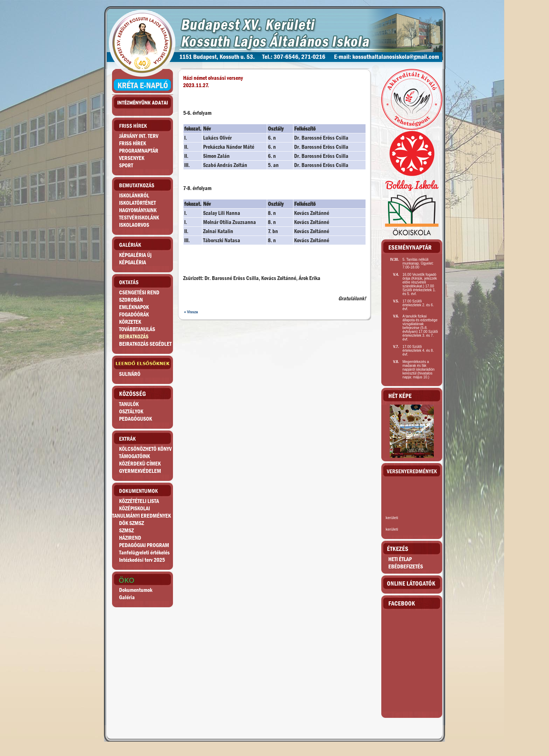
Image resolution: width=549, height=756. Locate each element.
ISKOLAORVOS (134, 225)
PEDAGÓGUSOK (135, 419)
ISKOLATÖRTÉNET (137, 203)
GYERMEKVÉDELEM (140, 471)
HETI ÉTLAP (400, 559)
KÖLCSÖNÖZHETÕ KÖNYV (145, 449)
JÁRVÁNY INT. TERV (139, 136)
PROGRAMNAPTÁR (139, 151)
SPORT (126, 165)
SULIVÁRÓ (130, 374)
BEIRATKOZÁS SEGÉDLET (145, 344)
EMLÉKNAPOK (134, 307)
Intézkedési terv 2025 (142, 560)
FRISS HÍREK (133, 143)
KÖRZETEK (130, 322)
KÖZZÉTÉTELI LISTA (139, 501)
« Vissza (191, 312)
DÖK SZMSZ (131, 523)
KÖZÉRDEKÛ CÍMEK (140, 464)
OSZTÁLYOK (131, 411)
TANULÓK (129, 404)
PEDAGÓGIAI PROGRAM (144, 545)
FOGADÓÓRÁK (134, 314)
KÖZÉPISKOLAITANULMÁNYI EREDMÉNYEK (141, 512)
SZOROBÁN (131, 300)
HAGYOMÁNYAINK (138, 210)
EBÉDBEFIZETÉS (406, 566)
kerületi (392, 518)
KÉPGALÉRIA (133, 262)
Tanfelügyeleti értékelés (144, 552)
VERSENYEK (132, 158)
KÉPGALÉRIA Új (135, 255)
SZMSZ (126, 530)
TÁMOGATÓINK (134, 456)
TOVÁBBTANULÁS (137, 329)
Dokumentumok (136, 590)
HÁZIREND (130, 538)
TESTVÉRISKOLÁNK (139, 218)
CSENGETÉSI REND (139, 292)
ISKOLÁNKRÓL (134, 195)
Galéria (127, 597)
